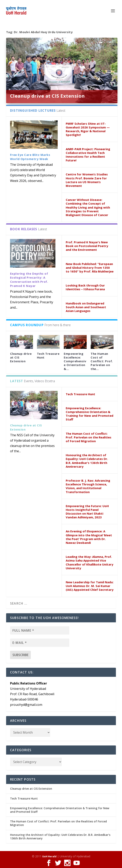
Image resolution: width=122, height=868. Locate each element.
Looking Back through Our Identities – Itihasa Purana (85, 287)
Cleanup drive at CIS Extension (47, 96)
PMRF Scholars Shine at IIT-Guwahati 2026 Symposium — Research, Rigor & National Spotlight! (88, 129)
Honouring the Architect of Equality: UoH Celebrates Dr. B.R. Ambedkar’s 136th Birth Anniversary (87, 461)
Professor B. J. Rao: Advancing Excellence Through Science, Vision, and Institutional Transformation (88, 486)
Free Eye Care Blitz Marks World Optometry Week (30, 157)
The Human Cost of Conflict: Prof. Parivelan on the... (102, 361)
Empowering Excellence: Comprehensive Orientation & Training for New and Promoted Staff (90, 414)
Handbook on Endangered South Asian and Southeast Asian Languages (86, 307)
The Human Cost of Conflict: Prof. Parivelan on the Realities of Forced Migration (89, 437)
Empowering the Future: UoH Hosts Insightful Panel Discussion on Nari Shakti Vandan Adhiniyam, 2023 (87, 512)
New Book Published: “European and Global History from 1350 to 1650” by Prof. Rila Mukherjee (90, 268)
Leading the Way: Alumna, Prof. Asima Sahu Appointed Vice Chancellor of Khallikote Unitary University (90, 562)
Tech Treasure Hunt (48, 355)
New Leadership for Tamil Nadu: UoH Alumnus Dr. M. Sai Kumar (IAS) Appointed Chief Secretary (90, 586)
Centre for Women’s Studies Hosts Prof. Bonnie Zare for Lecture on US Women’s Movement (87, 180)
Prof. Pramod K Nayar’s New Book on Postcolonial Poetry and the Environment (87, 246)
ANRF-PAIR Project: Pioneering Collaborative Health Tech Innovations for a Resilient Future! (88, 155)
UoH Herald (49, 856)
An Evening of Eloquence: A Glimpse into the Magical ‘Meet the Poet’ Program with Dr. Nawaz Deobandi (89, 537)
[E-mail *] (40, 643)
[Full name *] (40, 630)
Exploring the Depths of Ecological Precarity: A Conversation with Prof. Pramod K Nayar (29, 280)
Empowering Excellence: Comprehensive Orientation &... (75, 361)
